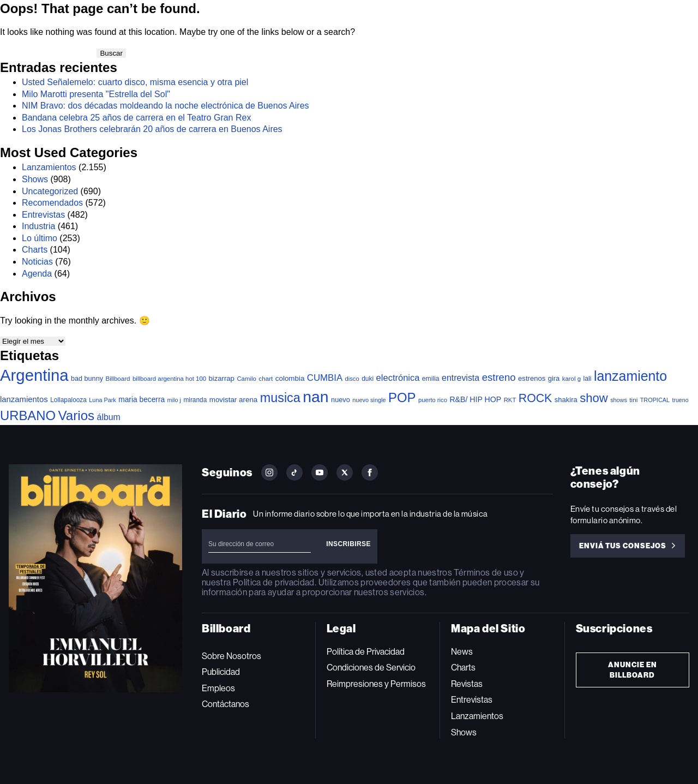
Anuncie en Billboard (633, 670)
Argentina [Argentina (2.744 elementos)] (34, 375)
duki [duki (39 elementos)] (368, 379)
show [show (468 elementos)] (594, 398)
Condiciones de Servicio (371, 668)
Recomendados (52, 203)
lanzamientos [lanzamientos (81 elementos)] (24, 399)
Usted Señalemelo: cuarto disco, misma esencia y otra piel (135, 82)
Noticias (37, 262)
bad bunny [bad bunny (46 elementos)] (87, 379)
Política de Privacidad (366, 652)
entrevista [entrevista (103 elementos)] (461, 378)
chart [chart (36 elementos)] (266, 378)
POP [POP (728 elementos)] (402, 397)
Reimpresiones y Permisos (376, 684)
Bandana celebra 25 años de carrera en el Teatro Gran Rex (136, 118)
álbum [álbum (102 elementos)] (109, 417)
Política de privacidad (274, 582)
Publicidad (221, 672)
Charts (35, 250)
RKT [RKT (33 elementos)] (510, 400)
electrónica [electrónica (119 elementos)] (398, 378)
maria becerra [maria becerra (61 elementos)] (142, 400)
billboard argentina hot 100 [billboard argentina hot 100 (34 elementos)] (169, 379)
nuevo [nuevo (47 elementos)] (341, 400)
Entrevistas (43, 215)
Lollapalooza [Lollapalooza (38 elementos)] (68, 400)
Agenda (37, 274)
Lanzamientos (49, 167)
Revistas (467, 684)
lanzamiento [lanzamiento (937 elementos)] (630, 376)
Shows (35, 179)
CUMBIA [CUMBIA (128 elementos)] (325, 378)
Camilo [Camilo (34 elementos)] (246, 379)
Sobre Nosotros (231, 656)
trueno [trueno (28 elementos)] (680, 400)
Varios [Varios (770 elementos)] (77, 415)
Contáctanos (225, 704)
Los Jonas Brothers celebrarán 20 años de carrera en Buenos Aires (152, 129)
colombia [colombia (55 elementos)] (290, 378)
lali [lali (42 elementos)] (587, 379)
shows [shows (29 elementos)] (619, 400)
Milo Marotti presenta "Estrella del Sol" (96, 94)
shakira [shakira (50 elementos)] (566, 400)
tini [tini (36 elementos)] (633, 400)
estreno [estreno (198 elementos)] (499, 377)
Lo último (40, 238)
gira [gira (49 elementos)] (554, 378)
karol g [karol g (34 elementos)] (571, 379)
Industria (38, 226)
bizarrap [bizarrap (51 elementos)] (222, 378)
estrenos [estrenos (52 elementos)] (532, 378)
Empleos (218, 688)
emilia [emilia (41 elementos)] (431, 379)
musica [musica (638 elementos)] (280, 398)
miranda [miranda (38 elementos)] (195, 400)
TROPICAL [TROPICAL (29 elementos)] (655, 400)
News (462, 652)
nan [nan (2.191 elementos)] (315, 397)
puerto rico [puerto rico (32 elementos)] (433, 400)
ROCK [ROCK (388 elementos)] (535, 398)
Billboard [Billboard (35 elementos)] (118, 378)
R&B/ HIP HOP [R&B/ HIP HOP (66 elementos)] (475, 399)
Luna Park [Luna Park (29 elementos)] (102, 400)
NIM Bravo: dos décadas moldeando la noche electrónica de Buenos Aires (166, 106)
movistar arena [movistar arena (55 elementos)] (234, 400)
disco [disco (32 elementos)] (352, 379)
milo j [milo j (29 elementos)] (174, 400)
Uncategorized (50, 191)
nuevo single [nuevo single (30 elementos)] (369, 400)
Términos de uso (486, 573)
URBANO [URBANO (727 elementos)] (28, 415)
